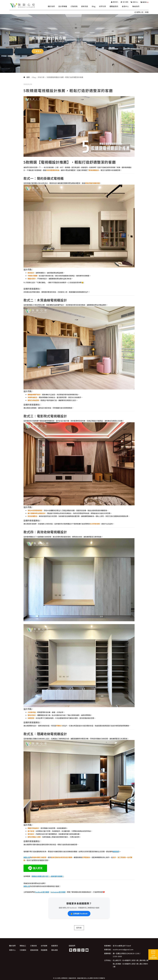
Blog (94, 6)
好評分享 (102, 6)
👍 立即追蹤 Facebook (79, 914)
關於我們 (51, 6)
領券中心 (12, 950)
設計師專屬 (63, 6)
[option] (79, 43)
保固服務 (44, 950)
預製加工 (23, 946)
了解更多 (38, 51)
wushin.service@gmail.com (123, 949)
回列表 (79, 928)
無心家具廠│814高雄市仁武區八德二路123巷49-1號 (131, 965)
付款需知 (23, 950)
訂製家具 (74, 6)
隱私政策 (55, 950)
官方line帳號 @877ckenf (122, 946)
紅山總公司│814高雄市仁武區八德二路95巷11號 (131, 960)
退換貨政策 (34, 950)
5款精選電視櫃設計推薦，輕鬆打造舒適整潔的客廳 (65, 77)
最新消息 (85, 6)
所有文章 (41, 77)
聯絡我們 (136, 6)
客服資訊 (55, 946)
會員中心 (125, 6)
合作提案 (44, 946)
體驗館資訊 (114, 6)
